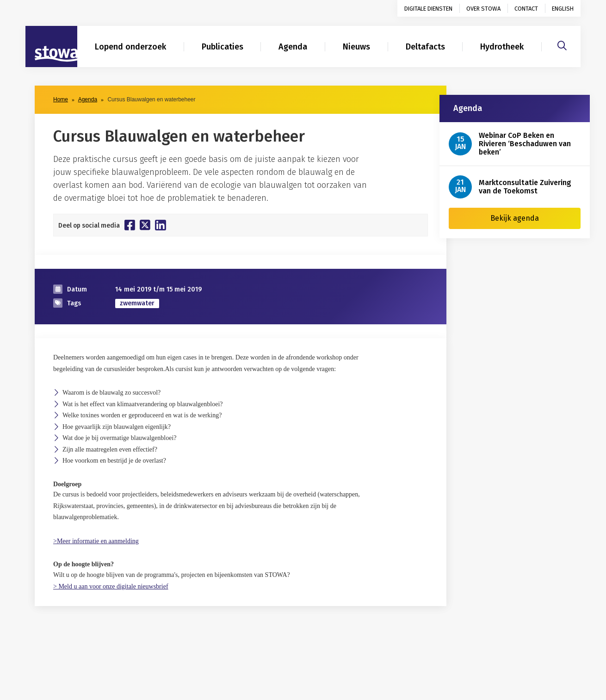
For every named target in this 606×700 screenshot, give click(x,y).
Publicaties (223, 47)
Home (61, 99)
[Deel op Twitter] (145, 225)
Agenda (293, 47)
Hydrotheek (502, 47)
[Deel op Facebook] (130, 225)
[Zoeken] (562, 44)
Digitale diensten (428, 9)
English (563, 9)
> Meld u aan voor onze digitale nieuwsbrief (111, 586)
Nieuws (356, 47)
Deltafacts (425, 47)
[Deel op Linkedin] (161, 225)
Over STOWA (483, 9)
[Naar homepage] (51, 47)
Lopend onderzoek (130, 47)
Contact (526, 9)
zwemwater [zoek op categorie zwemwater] (137, 303)
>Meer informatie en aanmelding (96, 541)
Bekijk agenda (515, 218)
